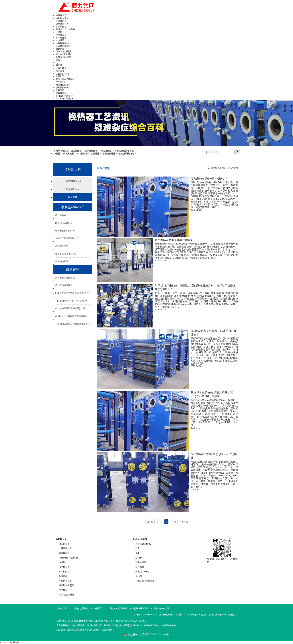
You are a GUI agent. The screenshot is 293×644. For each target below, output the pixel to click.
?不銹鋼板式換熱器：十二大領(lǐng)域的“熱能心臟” (73, 301)
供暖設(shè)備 (63, 74)
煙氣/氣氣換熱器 (64, 51)
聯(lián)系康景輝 (64, 99)
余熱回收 (60, 71)
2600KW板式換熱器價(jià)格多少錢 (72, 293)
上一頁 (150, 522)
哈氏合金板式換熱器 (65, 231)
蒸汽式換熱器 (62, 246)
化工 (58, 63)
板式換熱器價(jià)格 (167, 625)
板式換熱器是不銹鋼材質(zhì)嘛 (70, 308)
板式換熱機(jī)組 (63, 46)
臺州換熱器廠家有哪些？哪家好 (174, 240)
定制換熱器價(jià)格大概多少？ (210, 178)
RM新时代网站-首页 (10, 642)
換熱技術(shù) (63, 87)
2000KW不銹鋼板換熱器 (67, 238)
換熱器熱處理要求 (64, 285)
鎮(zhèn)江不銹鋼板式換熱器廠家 (71, 316)
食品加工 (60, 76)
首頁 (210, 168)
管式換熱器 (61, 26)
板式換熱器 (61, 21)
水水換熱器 (61, 38)
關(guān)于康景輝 (64, 96)
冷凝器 (59, 32)
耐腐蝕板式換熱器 (64, 223)
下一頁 (185, 522)
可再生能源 (61, 68)
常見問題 (60, 90)
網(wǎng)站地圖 (162, 608)
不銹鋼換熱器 (62, 43)
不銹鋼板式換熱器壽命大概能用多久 (73, 324)
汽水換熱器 (61, 35)
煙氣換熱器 (61, 93)
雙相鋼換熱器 (62, 261)
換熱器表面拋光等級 (65, 278)
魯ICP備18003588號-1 (135, 621)
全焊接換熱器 (62, 24)
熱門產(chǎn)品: (61, 151)
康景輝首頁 (61, 15)
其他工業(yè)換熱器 (65, 79)
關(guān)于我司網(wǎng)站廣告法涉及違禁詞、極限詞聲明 (84, 630)
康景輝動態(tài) (63, 85)
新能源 (59, 65)
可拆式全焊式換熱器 (65, 29)
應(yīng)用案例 (64, 54)
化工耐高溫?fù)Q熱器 (66, 254)
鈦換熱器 (60, 40)
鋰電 (58, 60)
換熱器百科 (62, 82)
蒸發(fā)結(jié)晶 (63, 57)
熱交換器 (60, 49)
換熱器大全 (62, 18)
